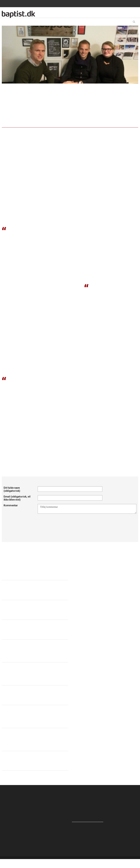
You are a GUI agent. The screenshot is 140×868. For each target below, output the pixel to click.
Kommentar (11, 505)
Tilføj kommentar (87, 509)
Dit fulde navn (12, 489)
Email (17, 498)
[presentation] (65, 522)
